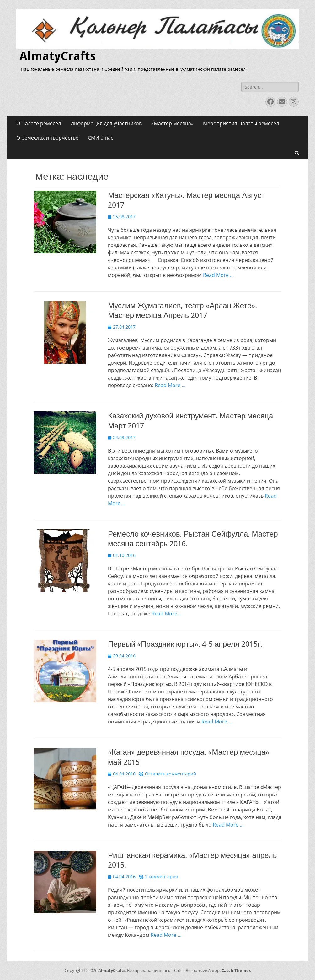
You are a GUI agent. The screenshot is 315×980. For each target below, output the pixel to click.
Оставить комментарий (171, 774)
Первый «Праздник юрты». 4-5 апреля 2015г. (185, 644)
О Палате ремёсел (39, 123)
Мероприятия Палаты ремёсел (241, 123)
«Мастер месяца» (172, 123)
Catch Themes (236, 970)
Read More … (218, 275)
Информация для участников (106, 123)
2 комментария (161, 876)
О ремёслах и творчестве (47, 138)
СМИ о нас (101, 138)
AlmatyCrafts (58, 56)
